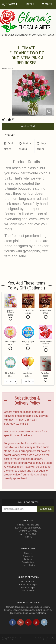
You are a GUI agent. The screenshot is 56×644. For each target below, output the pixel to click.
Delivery (28, 559)
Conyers (10, 607)
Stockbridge (16, 613)
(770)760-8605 (28, 534)
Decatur (29, 607)
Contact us (28, 556)
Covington (20, 607)
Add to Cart (28, 126)
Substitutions (28, 562)
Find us (28, 537)
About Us (28, 553)
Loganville (18, 610)
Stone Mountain (30, 613)
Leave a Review (28, 565)
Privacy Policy (10, 640)
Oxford (39, 610)
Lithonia (8, 610)
